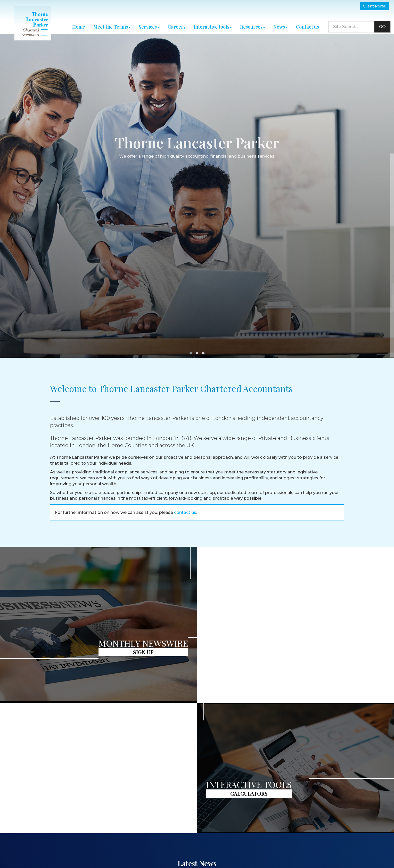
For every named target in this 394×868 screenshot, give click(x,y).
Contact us (307, 23)
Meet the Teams (112, 23)
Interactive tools (213, 23)
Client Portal (375, 6)
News (280, 23)
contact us (185, 459)
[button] (191, 300)
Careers (177, 23)
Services (149, 23)
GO (382, 23)
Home (79, 23)
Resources (253, 23)
